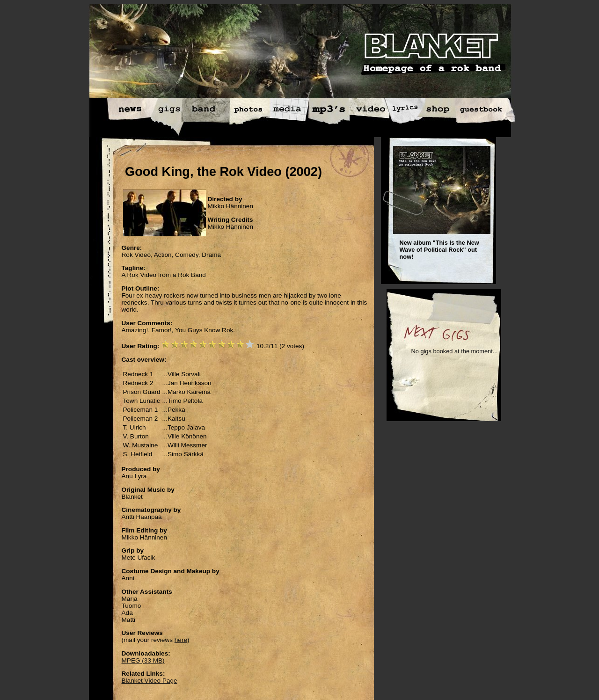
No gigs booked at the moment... (455, 351)
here (181, 640)
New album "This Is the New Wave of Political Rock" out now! (439, 250)
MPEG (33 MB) (143, 660)
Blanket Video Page (150, 681)
